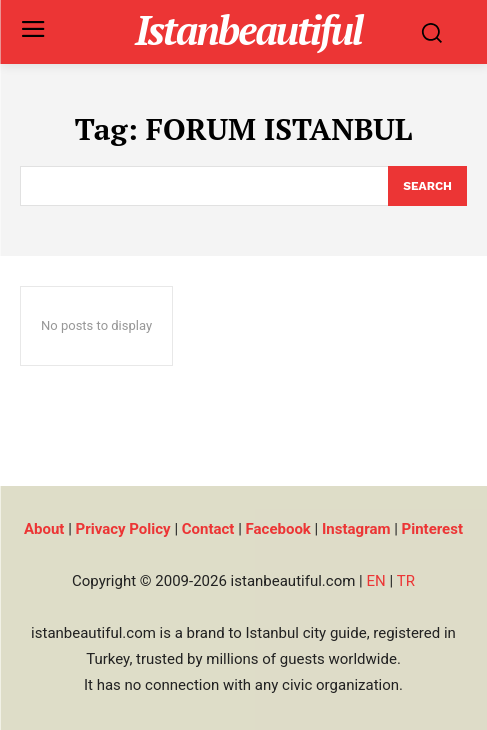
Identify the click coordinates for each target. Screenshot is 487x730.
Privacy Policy (123, 529)
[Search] (427, 186)
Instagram (356, 529)
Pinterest (432, 529)
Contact (208, 529)
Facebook (278, 529)
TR (406, 581)
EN (375, 581)
